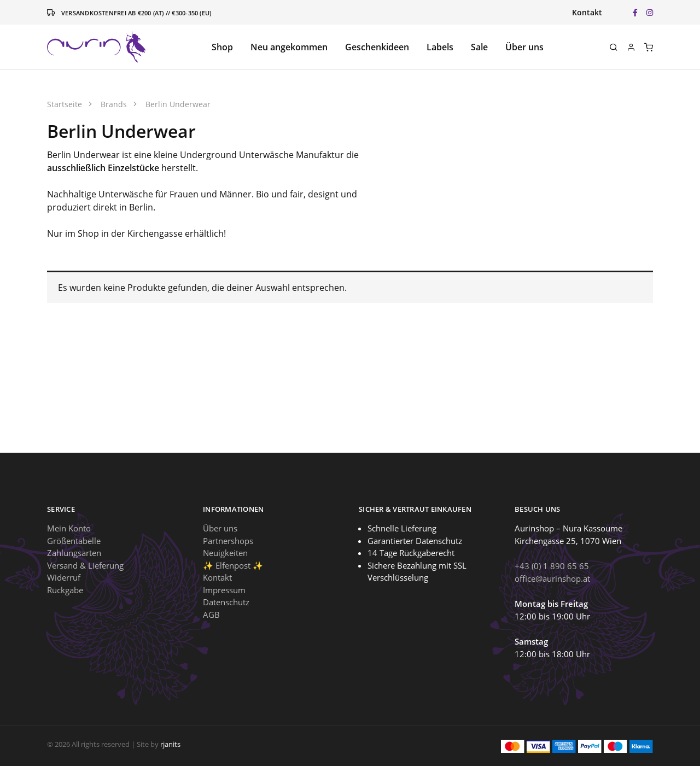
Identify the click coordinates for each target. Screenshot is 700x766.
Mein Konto (69, 528)
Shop (222, 47)
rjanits (170, 744)
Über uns (524, 47)
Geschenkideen (377, 47)
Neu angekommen (289, 47)
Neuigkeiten (225, 553)
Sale (479, 47)
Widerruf (64, 577)
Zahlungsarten (74, 553)
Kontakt (587, 12)
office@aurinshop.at (552, 578)
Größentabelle (74, 541)
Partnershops (228, 541)
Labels (440, 47)
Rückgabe (65, 590)
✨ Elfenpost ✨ (233, 565)
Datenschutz (226, 602)
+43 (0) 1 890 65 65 (552, 566)
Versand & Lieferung (85, 565)
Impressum (224, 590)
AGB (211, 615)
